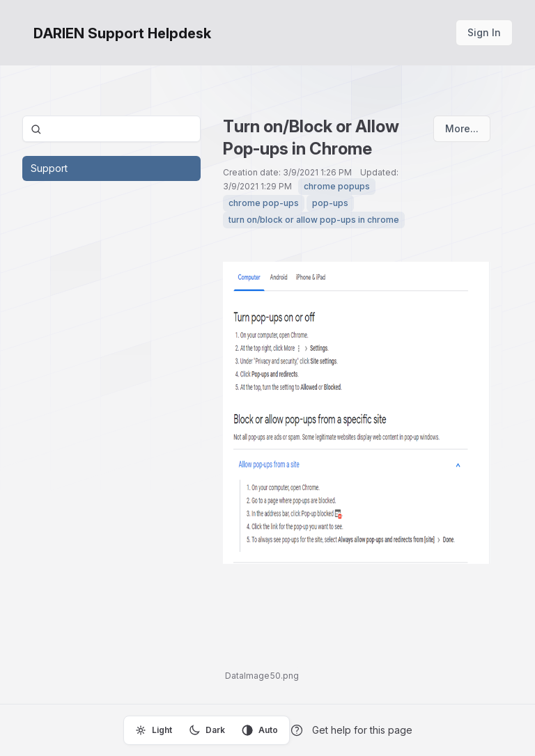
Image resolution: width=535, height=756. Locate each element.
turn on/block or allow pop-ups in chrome (314, 220)
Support (49, 168)
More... (462, 128)
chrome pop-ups (264, 203)
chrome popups (337, 186)
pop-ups (330, 203)
